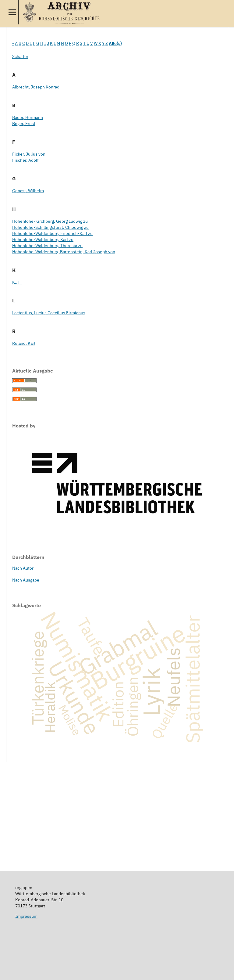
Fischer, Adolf (25, 160)
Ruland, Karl (24, 343)
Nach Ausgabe (26, 580)
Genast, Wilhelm (28, 191)
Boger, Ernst (24, 124)
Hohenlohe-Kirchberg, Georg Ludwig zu (50, 221)
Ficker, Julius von (29, 154)
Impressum (26, 916)
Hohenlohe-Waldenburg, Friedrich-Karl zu (52, 233)
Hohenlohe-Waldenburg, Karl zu (43, 240)
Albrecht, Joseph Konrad (36, 87)
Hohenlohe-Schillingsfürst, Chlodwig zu (50, 227)
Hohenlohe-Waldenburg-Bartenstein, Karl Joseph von (64, 252)
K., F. (17, 282)
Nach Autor (23, 568)
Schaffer (20, 56)
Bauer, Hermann (28, 117)
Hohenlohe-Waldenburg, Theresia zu (47, 246)
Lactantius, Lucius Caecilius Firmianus (49, 313)
